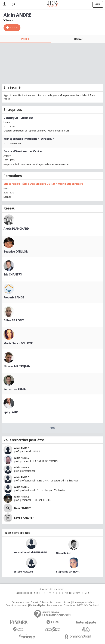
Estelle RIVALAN (23, 572)
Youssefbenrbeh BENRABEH (30, 552)
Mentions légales (37, 605)
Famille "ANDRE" (24, 518)
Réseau (78, 39)
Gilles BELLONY (14, 320)
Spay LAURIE (12, 412)
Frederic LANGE (14, 297)
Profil (25, 39)
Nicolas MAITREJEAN (17, 366)
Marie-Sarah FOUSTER (18, 343)
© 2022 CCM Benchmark (88, 605)
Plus (52, 428)
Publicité (44, 602)
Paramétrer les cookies (17, 605)
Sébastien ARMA (15, 389)
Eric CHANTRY (13, 274)
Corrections (69, 605)
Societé (67, 602)
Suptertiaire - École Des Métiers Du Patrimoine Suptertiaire (43, 184)
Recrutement (56, 602)
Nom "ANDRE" (22, 508)
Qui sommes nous (20, 602)
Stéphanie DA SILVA (68, 572)
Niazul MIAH (63, 553)
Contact (34, 602)
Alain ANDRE (21, 448)
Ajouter (14, 27)
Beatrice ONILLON (16, 251)
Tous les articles (54, 605)
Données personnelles (83, 602)
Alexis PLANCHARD (16, 229)
